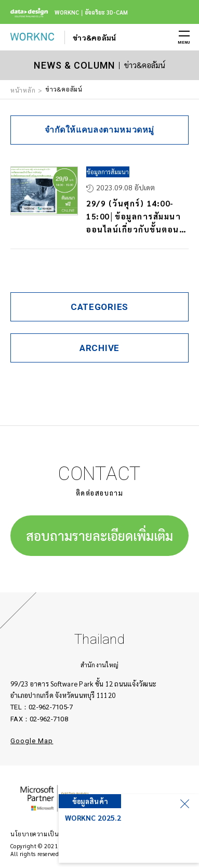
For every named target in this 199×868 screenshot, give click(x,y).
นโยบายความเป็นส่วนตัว (44, 834)
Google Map (32, 741)
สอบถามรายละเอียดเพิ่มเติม (100, 535)
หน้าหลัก (23, 90)
